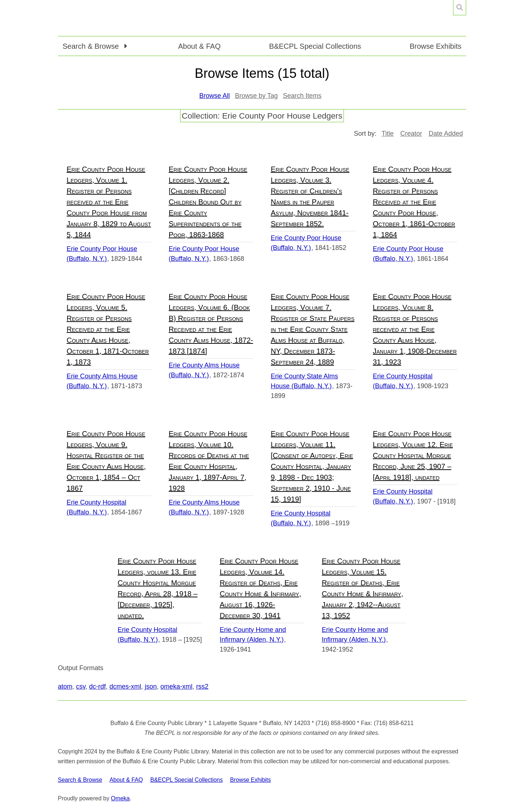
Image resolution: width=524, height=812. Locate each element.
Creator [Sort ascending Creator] (411, 134)
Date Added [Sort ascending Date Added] (446, 134)
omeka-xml (176, 686)
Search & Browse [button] (92, 46)
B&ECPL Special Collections (315, 46)
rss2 (202, 686)
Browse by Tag (257, 96)
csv (81, 686)
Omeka (120, 798)
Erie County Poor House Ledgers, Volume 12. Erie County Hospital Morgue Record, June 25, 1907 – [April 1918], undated (413, 455)
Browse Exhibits (436, 46)
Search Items (302, 96)
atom (65, 686)
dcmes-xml (125, 686)
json (151, 686)
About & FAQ (199, 46)
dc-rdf (98, 686)
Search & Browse (80, 780)
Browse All (215, 96)
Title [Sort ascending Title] (388, 134)
